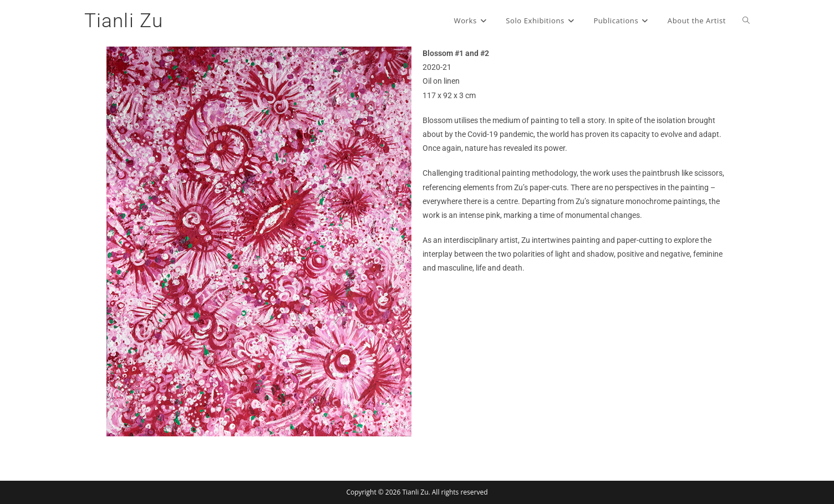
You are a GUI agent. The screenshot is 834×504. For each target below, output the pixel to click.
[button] (119, 241)
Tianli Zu (124, 21)
